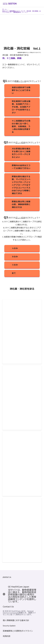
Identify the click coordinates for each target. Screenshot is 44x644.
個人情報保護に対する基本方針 (16, 620)
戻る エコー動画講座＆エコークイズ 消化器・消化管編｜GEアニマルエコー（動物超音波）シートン (22, 12)
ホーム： (5, 9)
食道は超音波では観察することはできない (21, 90)
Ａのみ (15, 248)
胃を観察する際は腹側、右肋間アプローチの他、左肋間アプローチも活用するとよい (21, 107)
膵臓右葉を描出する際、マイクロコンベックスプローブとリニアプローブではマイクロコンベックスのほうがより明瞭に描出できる (21, 185)
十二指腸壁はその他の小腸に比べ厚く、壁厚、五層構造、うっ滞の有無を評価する (21, 126)
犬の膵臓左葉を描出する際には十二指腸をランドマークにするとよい (21, 153)
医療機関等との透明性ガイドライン (18, 631)
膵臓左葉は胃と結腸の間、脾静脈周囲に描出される (21, 204)
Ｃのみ (15, 265)
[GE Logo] (10, 3)
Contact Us (8, 606)
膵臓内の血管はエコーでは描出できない (21, 167)
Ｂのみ (15, 257)
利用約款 (7, 636)
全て (14, 273)
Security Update (9, 626)
